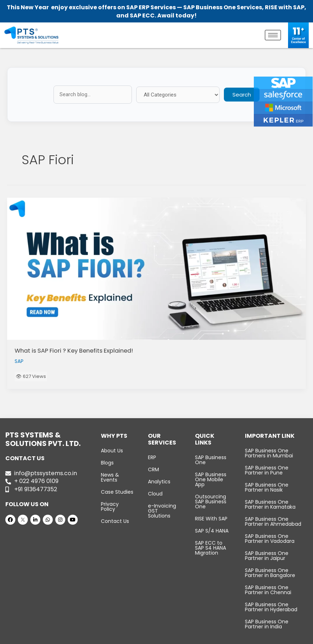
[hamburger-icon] (273, 35)
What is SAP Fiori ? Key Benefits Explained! (74, 351)
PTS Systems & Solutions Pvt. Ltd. (141, 637)
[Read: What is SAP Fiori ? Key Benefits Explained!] (156, 269)
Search (242, 95)
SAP (19, 361)
